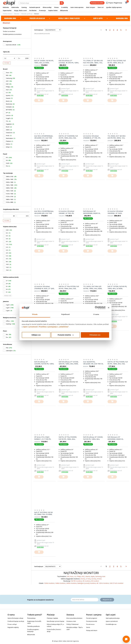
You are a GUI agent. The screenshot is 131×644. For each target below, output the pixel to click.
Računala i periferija (27, 14)
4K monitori (95, 581)
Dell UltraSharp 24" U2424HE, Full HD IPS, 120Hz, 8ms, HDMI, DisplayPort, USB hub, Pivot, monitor (44, 363)
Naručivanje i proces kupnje (56, 621)
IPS (7, 157)
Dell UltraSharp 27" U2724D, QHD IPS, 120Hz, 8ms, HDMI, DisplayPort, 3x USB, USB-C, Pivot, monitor (69, 363)
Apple (93, 576)
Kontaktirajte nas (111, 624)
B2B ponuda (64, 10)
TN (7, 166)
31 (7, 292)
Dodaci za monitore (9, 31)
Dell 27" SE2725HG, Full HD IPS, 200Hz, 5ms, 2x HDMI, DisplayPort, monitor (43, 513)
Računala (6, 7)
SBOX (8, 130)
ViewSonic (9, 133)
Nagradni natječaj (13, 627)
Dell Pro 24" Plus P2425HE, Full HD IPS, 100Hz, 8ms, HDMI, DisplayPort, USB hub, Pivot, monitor (69, 438)
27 (7, 281)
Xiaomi (8, 98)
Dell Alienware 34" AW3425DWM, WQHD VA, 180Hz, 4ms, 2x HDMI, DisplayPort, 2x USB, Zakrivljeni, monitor (92, 212)
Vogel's (8, 118)
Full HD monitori (76, 581)
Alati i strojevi (91, 7)
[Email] (85, 600)
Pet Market (33, 10)
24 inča (83, 579)
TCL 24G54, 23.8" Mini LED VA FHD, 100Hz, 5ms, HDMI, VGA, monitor (93, 287)
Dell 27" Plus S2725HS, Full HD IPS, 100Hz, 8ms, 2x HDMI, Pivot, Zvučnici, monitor (117, 62)
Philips (8, 87)
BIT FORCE (9, 110)
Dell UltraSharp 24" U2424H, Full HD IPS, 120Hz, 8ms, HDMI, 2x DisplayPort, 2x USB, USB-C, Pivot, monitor (93, 438)
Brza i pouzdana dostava (74, 618)
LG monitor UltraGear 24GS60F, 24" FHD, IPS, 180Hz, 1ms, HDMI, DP (67, 212)
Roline (8, 144)
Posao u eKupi (12, 624)
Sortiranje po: (39, 30)
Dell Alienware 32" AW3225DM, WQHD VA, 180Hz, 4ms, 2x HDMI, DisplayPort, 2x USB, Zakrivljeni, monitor (115, 438)
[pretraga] (62, 3)
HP (7, 113)
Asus (8, 72)
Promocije (42, 10)
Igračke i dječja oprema (114, 7)
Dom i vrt (101, 7)
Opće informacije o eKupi (15, 618)
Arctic (8, 135)
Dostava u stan (71, 621)
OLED (8, 163)
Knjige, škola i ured (20, 10)
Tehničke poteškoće (33, 626)
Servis (88, 627)
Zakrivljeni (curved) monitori (86, 583)
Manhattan (9, 138)
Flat (7, 348)
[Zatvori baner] (109, 308)
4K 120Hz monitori (103, 583)
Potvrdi (7, 63)
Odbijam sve (36, 335)
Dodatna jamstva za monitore (12, 34)
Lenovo (8, 115)
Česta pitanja (31, 618)
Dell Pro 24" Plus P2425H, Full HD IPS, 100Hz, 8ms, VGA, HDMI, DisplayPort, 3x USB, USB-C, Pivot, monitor (118, 363)
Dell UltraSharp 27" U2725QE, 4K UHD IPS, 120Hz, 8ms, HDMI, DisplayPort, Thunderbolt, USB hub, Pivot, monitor (69, 62)
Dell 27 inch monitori (116, 583)
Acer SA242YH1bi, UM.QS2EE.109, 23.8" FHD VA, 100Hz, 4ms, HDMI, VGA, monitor (93, 363)
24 (7, 284)
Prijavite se (107, 600)
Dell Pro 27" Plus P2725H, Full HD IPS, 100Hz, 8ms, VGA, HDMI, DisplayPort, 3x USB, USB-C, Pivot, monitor (69, 287)
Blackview (9, 104)
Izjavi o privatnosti (30, 327)
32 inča (94, 579)
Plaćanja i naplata (52, 618)
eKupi (8, 147)
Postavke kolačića (66, 335)
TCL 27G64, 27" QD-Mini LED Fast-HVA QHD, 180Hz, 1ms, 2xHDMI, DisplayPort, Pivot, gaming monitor (93, 62)
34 (7, 289)
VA (7, 160)
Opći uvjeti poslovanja (113, 618)
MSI (7, 75)
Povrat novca (90, 624)
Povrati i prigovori (92, 618)
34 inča (99, 579)
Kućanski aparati (35, 7)
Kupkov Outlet (53, 10)
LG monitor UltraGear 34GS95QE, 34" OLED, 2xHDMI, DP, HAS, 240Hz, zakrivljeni (116, 212)
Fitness (56, 7)
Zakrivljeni (9, 351)
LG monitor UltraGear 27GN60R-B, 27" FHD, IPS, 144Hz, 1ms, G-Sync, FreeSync (92, 137)
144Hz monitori (60, 583)
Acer (7, 90)
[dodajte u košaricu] (39, 100)
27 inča (88, 579)
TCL (7, 121)
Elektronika (15, 7)
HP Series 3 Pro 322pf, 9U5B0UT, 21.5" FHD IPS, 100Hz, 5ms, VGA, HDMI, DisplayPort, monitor (43, 438)
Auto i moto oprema (77, 7)
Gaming (24, 7)
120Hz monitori (49, 583)
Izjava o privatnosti (112, 621)
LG (7, 93)
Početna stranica (7, 14)
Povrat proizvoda (92, 621)
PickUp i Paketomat (72, 624)
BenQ (8, 101)
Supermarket (7, 10)
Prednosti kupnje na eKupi (16, 621)
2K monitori (86, 581)
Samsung (9, 78)
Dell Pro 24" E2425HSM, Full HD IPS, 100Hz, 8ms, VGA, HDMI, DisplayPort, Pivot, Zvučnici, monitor (68, 137)
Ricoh (8, 127)
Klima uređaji (47, 7)
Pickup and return (92, 630)
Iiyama (8, 95)
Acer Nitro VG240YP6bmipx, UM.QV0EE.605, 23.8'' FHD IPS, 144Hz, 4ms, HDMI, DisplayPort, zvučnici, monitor (44, 212)
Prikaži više (8, 296)
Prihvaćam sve (95, 335)
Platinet (8, 141)
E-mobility (65, 7)
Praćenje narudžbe (97, 3)
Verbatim (9, 107)
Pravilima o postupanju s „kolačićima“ (54, 327)
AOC (7, 81)
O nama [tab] (96, 314)
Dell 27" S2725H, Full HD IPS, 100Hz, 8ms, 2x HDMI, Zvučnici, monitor (117, 287)
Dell (7, 84)
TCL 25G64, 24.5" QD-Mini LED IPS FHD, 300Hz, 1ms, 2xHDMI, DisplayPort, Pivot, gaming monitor (117, 137)
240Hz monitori (71, 583)
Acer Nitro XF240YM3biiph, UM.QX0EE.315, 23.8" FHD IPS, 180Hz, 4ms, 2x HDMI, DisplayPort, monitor (44, 137)
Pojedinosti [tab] (65, 314)
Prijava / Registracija (114, 3)
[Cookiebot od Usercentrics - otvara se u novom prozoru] (96, 308)
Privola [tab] (35, 314)
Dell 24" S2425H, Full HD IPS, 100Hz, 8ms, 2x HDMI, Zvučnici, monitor (44, 62)
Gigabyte (9, 124)
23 (7, 286)
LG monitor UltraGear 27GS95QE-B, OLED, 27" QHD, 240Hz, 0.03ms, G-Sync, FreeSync (44, 287)
